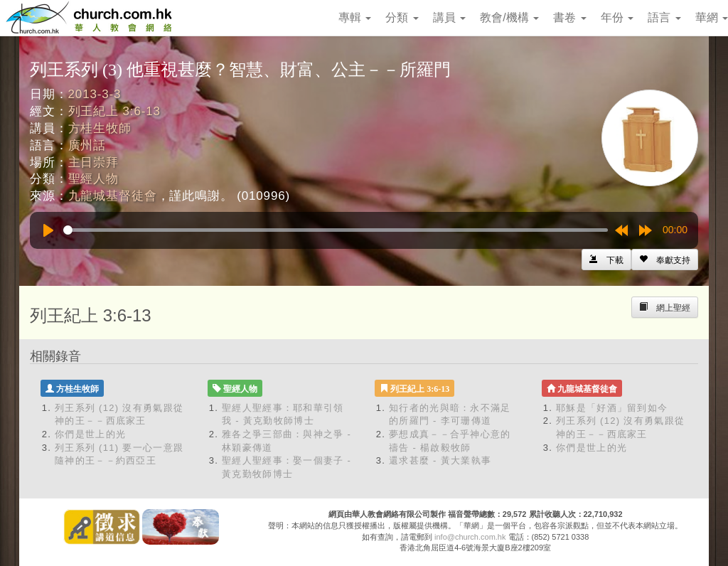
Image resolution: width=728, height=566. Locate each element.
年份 (617, 17)
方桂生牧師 (100, 128)
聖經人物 (93, 179)
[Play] (48, 230)
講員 (449, 17)
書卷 (569, 17)
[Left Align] (665, 260)
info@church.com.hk (470, 537)
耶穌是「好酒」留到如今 (612, 408)
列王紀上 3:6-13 (114, 111)
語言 (664, 17)
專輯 (355, 17)
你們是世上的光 (90, 434)
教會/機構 (509, 17)
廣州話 (87, 145)
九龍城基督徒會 (113, 196)
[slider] (336, 230)
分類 (402, 17)
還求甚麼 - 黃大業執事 (440, 460)
